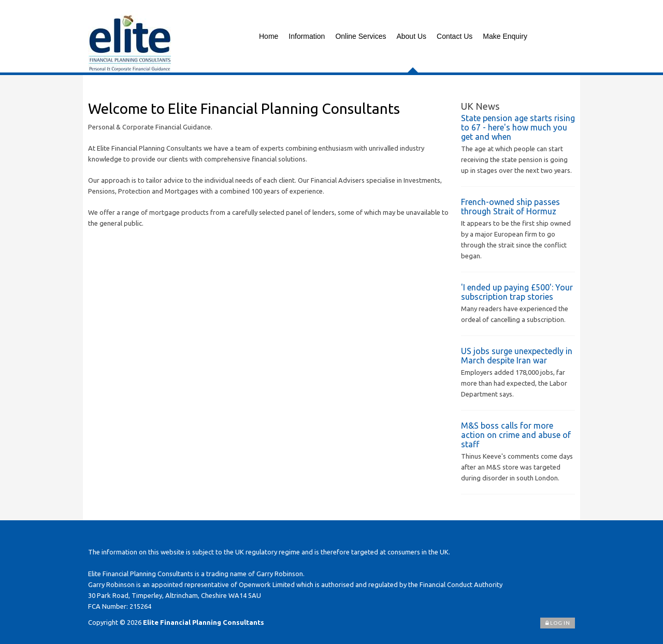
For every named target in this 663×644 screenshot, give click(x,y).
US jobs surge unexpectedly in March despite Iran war (517, 356)
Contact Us (455, 36)
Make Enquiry (505, 36)
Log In (558, 623)
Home (269, 36)
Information (307, 36)
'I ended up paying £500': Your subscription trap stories (517, 292)
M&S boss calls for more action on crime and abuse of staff (516, 435)
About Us (411, 36)
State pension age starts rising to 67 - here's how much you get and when (518, 127)
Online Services (361, 36)
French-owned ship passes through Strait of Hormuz (510, 207)
